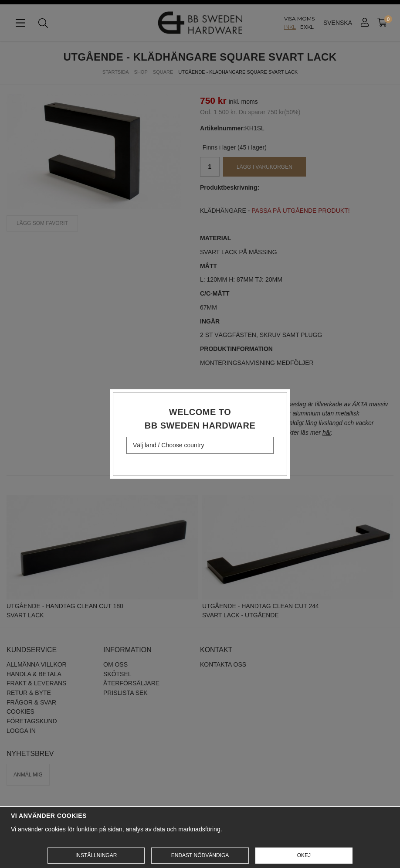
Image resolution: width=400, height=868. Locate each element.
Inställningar (96, 855)
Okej (304, 855)
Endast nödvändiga (200, 855)
